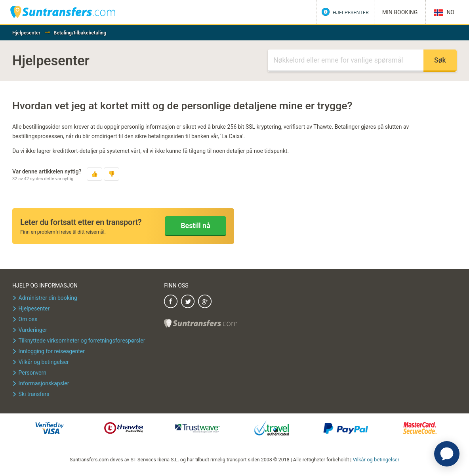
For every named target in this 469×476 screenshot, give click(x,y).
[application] (447, 454)
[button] (94, 174)
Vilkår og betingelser (376, 459)
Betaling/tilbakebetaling (80, 33)
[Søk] (346, 61)
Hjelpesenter (26, 33)
